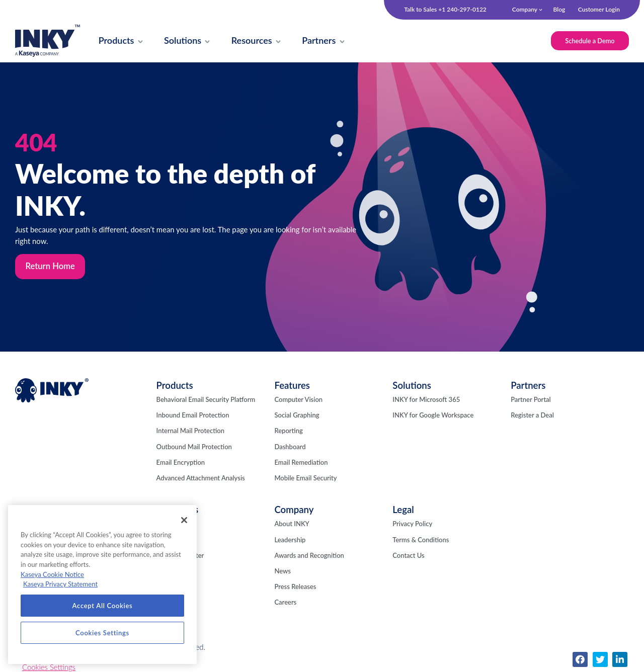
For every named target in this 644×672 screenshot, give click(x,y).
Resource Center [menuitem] (180, 556)
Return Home (51, 267)
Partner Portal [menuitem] (531, 400)
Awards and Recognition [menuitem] (309, 556)
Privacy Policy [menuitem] (412, 525)
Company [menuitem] (525, 9)
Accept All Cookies (103, 606)
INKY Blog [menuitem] (171, 525)
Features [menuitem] (292, 386)
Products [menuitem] (175, 386)
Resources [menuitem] (177, 511)
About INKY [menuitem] (292, 525)
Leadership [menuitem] (290, 541)
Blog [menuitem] (559, 9)
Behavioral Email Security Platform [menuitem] (206, 400)
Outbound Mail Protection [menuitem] (194, 448)
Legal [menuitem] (403, 511)
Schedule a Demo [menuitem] (589, 41)
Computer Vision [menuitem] (298, 400)
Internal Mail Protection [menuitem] (190, 432)
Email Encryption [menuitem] (181, 463)
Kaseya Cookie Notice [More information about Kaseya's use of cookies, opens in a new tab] (52, 574)
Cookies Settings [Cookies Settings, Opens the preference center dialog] (102, 633)
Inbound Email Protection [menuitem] (193, 416)
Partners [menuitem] (528, 386)
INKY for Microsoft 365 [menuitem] (426, 400)
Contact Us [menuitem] (408, 556)
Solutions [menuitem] (412, 386)
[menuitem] (117, 41)
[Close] (184, 520)
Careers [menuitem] (285, 604)
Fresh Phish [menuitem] (173, 541)
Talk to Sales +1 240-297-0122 (445, 10)
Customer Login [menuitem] (599, 9)
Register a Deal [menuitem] (532, 416)
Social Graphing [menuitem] (297, 416)
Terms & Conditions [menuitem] (421, 541)
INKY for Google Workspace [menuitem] (433, 416)
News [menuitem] (282, 572)
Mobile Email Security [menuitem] (305, 479)
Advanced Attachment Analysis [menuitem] (201, 479)
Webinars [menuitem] (170, 572)
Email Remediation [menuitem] (301, 463)
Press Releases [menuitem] (295, 588)
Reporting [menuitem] (288, 432)
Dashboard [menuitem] (290, 448)
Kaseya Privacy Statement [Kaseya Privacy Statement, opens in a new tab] (60, 584)
